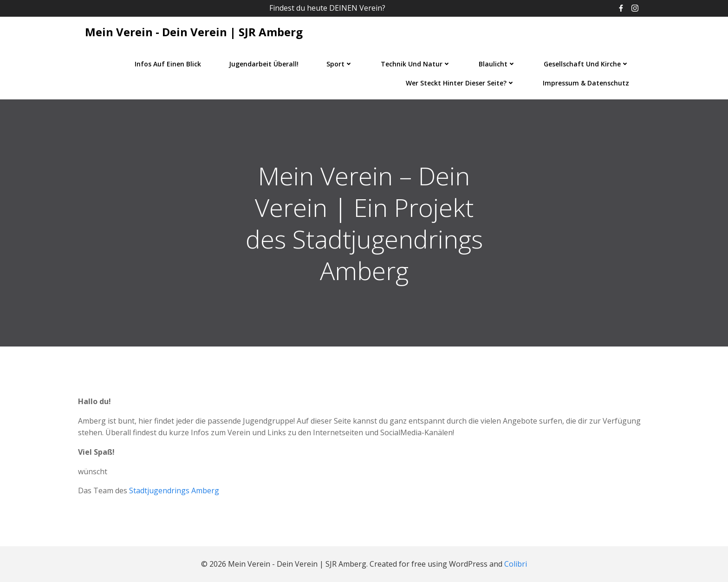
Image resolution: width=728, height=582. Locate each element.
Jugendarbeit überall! (264, 64)
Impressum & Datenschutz (586, 83)
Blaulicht (497, 64)
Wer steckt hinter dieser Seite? (460, 83)
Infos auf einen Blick (168, 64)
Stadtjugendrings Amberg (174, 490)
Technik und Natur (416, 64)
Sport (340, 64)
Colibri (516, 564)
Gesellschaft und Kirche (586, 64)
